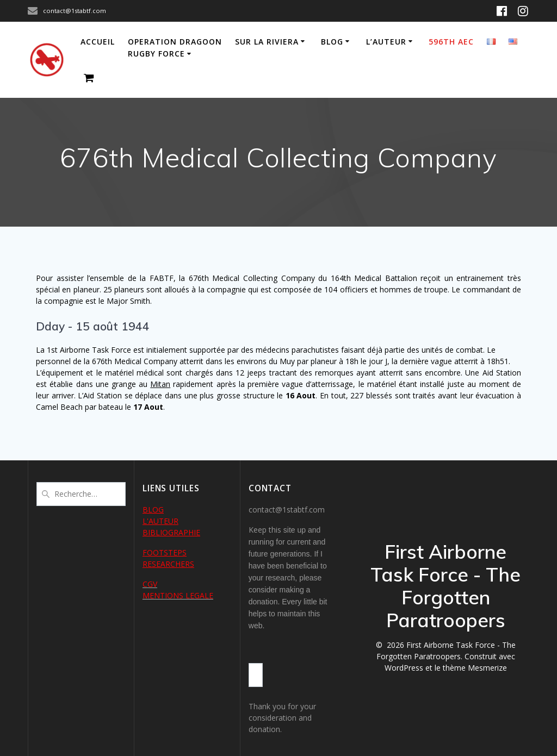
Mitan (160, 384)
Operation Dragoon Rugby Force (175, 48)
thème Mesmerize (475, 668)
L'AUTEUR (160, 521)
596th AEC (451, 42)
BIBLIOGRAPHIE (171, 532)
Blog (332, 42)
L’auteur (386, 42)
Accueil (98, 42)
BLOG (153, 510)
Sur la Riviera (267, 42)
